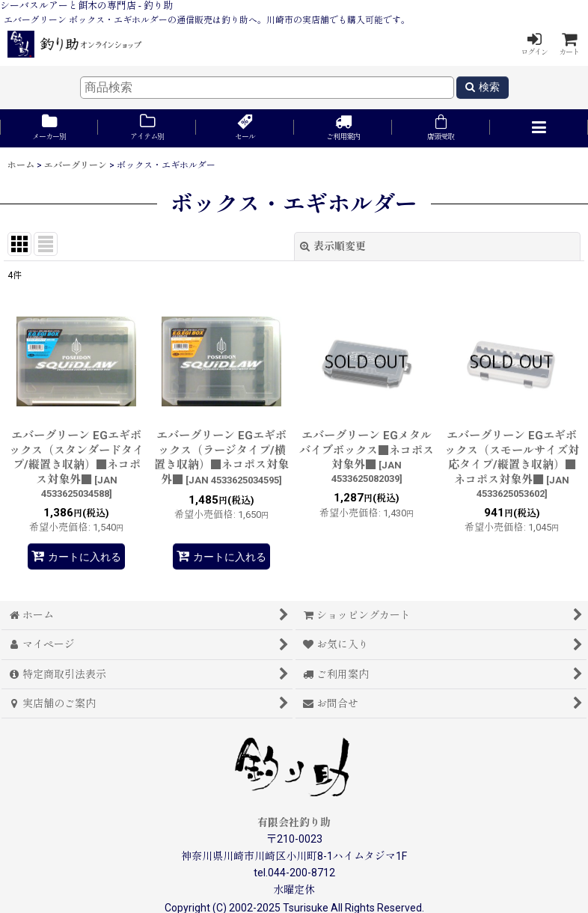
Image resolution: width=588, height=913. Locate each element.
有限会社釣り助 (294, 822)
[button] (539, 128)
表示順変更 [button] (333, 246)
